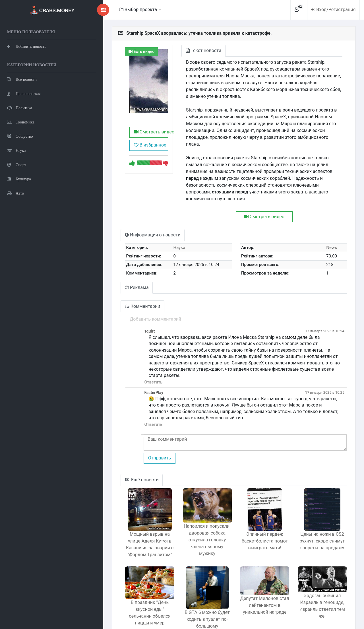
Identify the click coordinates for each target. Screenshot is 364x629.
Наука (16, 149)
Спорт (17, 164)
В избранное (128, 155)
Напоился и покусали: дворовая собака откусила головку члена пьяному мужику (193, 514)
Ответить (130, 355)
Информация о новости (130, 214)
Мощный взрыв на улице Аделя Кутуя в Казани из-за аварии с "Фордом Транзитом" (129, 517)
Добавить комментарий (132, 299)
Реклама (114, 267)
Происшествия (24, 93)
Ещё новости (119, 453)
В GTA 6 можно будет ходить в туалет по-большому (192, 592)
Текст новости (186, 50)
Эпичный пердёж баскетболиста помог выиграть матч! (256, 514)
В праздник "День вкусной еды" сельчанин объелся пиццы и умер (129, 586)
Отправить (136, 431)
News (329, 227)
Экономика (21, 121)
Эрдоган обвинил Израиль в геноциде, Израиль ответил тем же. (319, 579)
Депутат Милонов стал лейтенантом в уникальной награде (256, 582)
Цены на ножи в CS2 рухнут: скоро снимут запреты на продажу (319, 514)
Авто (15, 192)
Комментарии (119, 286)
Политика (20, 107)
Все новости (22, 78)
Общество (20, 135)
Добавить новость (27, 45)
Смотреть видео (130, 142)
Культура (19, 178)
